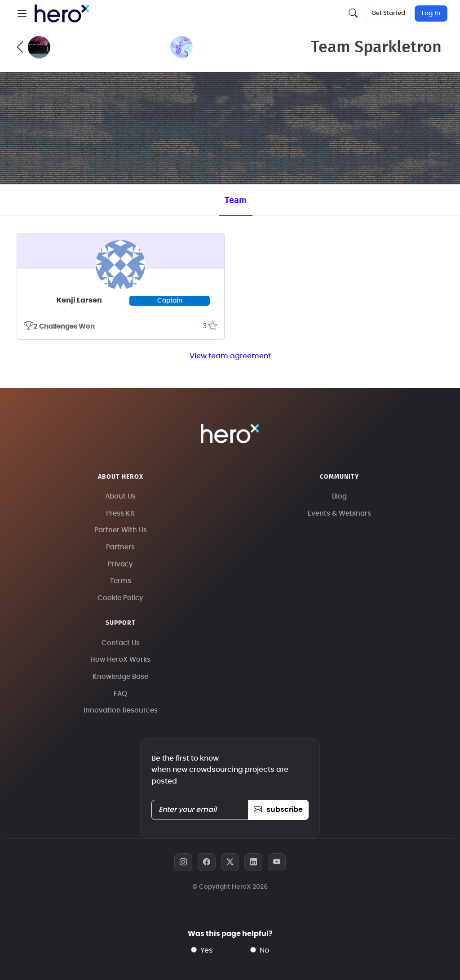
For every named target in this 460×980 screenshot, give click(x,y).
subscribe (278, 810)
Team (236, 200)
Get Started (388, 13)
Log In (431, 13)
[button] (22, 13)
